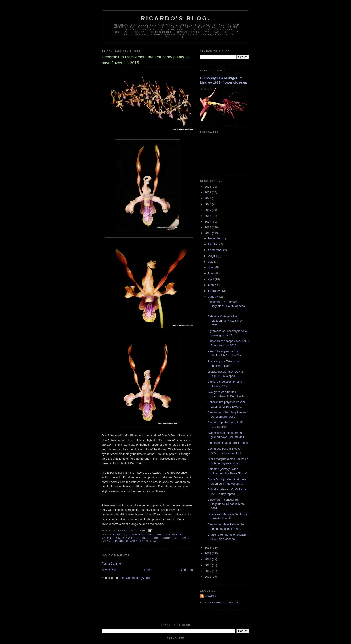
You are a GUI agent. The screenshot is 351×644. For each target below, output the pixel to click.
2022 (208, 198)
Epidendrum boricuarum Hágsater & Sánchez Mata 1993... (226, 504)
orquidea (169, 538)
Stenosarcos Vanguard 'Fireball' (228, 443)
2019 (208, 210)
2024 (208, 187)
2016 (208, 227)
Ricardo (211, 596)
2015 (208, 233)
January (214, 297)
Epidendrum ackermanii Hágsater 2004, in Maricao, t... (226, 306)
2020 (208, 204)
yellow (151, 541)
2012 (208, 559)
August (213, 256)
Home (148, 570)
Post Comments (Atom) (135, 578)
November (215, 238)
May (211, 273)
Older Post (187, 570)
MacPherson (111, 538)
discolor (154, 535)
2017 (208, 222)
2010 (208, 571)
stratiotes (120, 541)
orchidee (154, 538)
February (214, 291)
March (213, 285)
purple (183, 538)
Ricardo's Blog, (176, 18)
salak (106, 541)
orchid (140, 538)
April (212, 279)
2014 (208, 548)
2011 (208, 565)
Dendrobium (137, 535)
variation (137, 541)
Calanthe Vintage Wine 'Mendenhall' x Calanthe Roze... (224, 321)
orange (127, 538)
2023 (208, 192)
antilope (120, 535)
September (216, 250)
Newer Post (109, 570)
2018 (208, 216)
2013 (208, 553)
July (211, 262)
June (212, 267)
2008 (208, 577)
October (214, 244)
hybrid (177, 535)
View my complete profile (219, 603)
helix (167, 535)
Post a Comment (112, 563)
